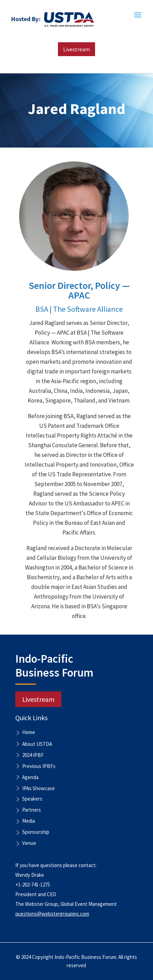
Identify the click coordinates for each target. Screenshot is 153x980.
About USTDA (37, 744)
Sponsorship (36, 832)
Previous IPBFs (39, 766)
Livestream (76, 49)
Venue (29, 844)
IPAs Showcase (39, 788)
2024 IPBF (33, 755)
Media (29, 821)
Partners (32, 810)
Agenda (30, 777)
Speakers (32, 799)
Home (29, 733)
